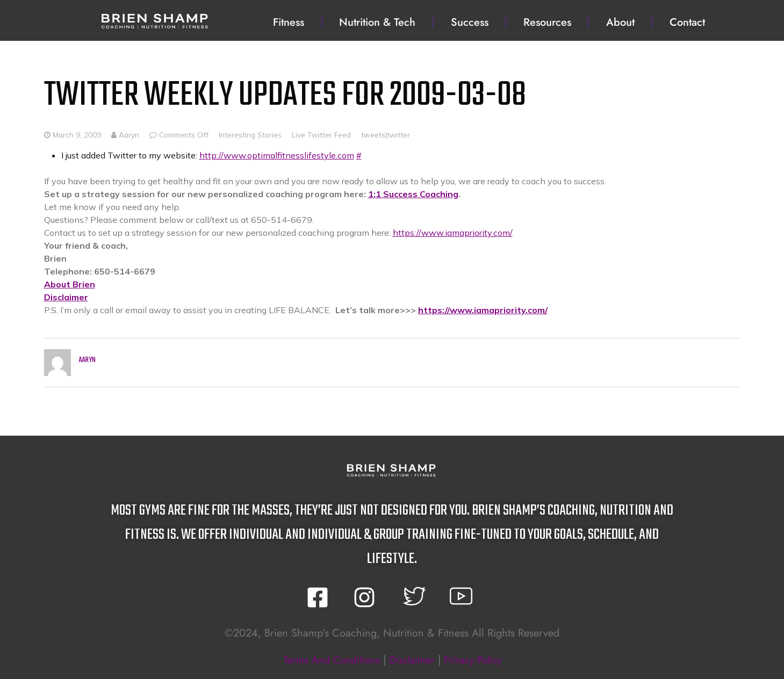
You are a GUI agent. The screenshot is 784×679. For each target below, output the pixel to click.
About (620, 22)
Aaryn (125, 135)
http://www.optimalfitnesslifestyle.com (277, 155)
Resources (547, 22)
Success (470, 22)
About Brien (70, 284)
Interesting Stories (250, 135)
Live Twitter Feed (321, 135)
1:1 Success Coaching (413, 194)
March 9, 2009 (77, 135)
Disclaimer (66, 297)
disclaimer (411, 660)
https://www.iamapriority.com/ (453, 233)
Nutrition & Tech (377, 22)
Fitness (289, 22)
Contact (687, 22)
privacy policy (476, 660)
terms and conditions (328, 660)
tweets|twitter (386, 135)
